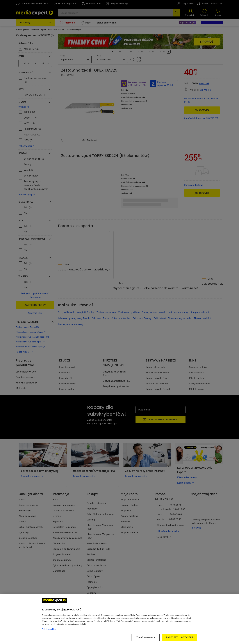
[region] (120, 619)
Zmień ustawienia (146, 637)
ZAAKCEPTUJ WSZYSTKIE (180, 637)
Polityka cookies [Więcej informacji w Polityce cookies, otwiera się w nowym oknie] (49, 629)
